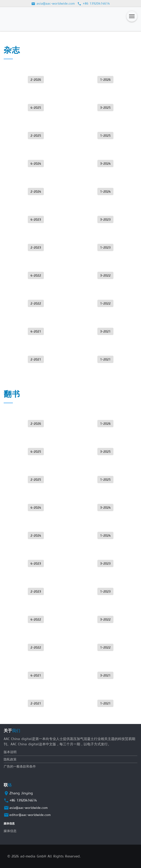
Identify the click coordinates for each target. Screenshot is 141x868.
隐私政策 (10, 759)
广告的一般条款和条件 (20, 766)
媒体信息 (10, 831)
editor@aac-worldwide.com (30, 815)
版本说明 (10, 752)
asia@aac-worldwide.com (53, 3)
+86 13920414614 (94, 3)
